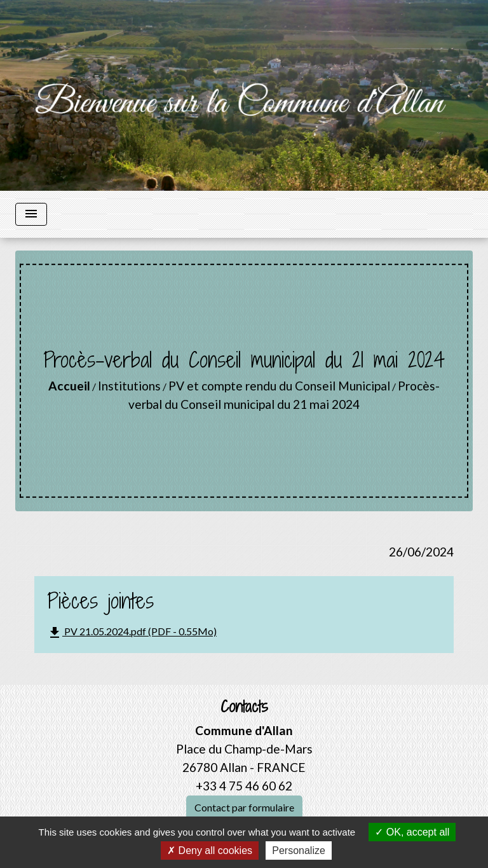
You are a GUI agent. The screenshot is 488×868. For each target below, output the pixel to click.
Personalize (299, 851)
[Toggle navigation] (31, 214)
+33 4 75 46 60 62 (244, 786)
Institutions (129, 386)
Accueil (69, 386)
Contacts (244, 707)
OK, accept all (412, 832)
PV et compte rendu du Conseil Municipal (279, 386)
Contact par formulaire (244, 807)
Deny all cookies (210, 851)
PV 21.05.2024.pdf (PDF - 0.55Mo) (132, 633)
